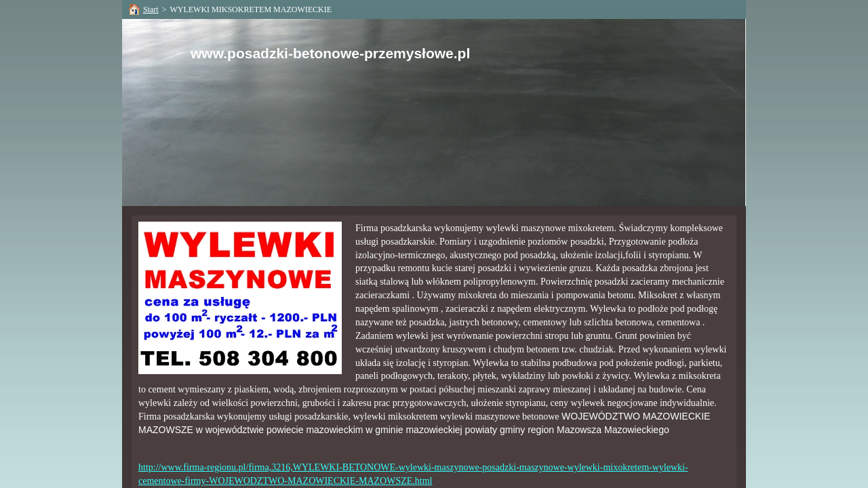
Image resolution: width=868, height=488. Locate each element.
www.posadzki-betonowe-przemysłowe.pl (330, 53)
